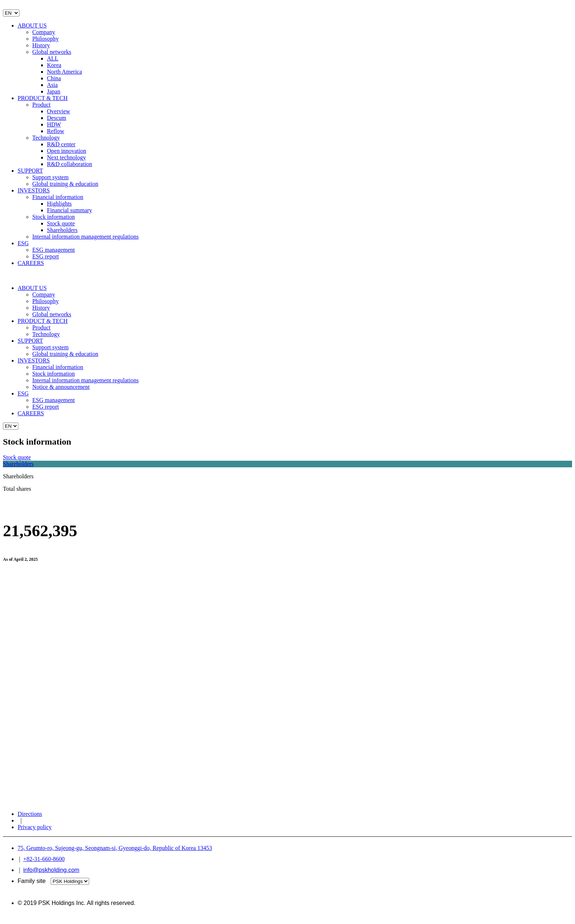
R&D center (61, 144)
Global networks (52, 52)
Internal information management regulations (85, 237)
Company (44, 32)
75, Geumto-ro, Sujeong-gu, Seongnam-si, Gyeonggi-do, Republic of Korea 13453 (115, 848)
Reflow (56, 131)
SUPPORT (30, 171)
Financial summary (69, 210)
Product (41, 105)
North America (65, 72)
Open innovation (67, 151)
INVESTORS (34, 190)
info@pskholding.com (51, 870)
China (54, 78)
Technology (46, 138)
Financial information (58, 197)
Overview (58, 111)
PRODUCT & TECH (43, 98)
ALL (53, 58)
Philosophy (45, 39)
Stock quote (61, 223)
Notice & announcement (61, 387)
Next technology (66, 157)
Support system (50, 177)
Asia (52, 85)
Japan (54, 91)
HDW (54, 124)
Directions (30, 814)
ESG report (45, 256)
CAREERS (31, 263)
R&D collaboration (69, 164)
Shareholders (62, 230)
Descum (56, 118)
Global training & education (65, 184)
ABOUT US (32, 25)
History (41, 45)
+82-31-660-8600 (44, 859)
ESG (23, 243)
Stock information (54, 217)
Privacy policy (35, 827)
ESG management (54, 250)
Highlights (59, 204)
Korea (54, 65)
